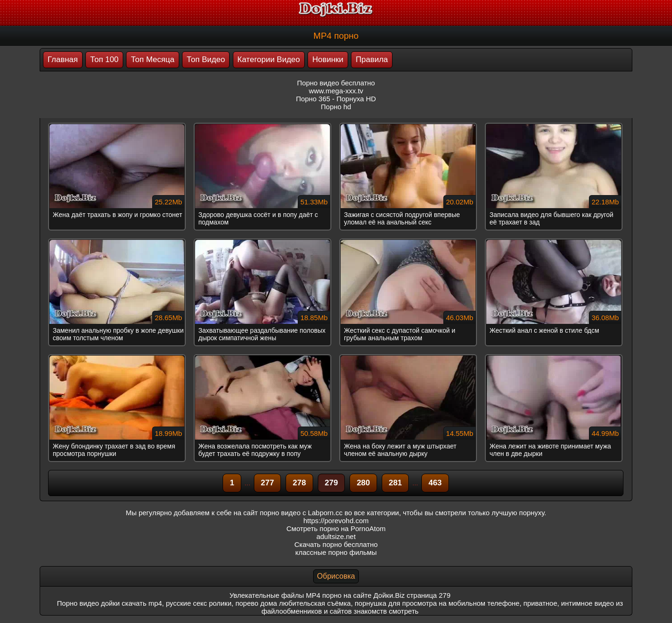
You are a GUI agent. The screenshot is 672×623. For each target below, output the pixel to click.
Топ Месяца (152, 59)
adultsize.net (336, 536)
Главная (63, 59)
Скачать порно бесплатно (336, 544)
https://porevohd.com (336, 521)
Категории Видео (269, 59)
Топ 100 (104, 59)
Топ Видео (206, 59)
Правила (372, 59)
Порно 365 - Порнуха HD (336, 99)
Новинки (328, 59)
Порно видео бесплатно (336, 83)
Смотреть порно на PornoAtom (336, 528)
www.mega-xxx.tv (336, 91)
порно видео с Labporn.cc (301, 513)
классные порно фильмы (336, 552)
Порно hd (336, 107)
